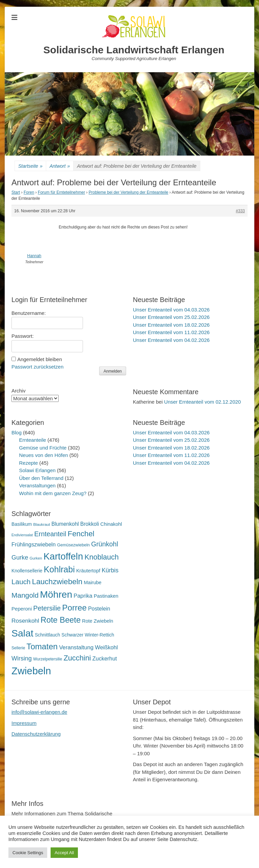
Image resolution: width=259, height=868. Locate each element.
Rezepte (29, 463)
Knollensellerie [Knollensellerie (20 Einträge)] (27, 571)
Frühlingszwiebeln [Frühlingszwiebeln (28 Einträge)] (34, 544)
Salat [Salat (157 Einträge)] (22, 633)
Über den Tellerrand (41, 478)
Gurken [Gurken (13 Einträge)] (36, 558)
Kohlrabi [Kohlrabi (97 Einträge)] (59, 569)
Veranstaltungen (37, 485)
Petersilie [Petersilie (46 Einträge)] (47, 608)
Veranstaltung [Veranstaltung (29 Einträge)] (76, 647)
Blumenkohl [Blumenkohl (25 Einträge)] (65, 524)
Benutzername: (29, 313)
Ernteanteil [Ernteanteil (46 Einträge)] (50, 534)
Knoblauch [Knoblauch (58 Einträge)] (101, 557)
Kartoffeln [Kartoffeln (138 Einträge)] (63, 556)
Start (16, 192)
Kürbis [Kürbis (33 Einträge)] (110, 570)
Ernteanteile (33, 440)
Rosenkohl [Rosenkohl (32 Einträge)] (25, 621)
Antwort (60, 166)
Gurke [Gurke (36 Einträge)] (20, 558)
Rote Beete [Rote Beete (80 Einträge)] (61, 620)
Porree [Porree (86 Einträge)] (74, 608)
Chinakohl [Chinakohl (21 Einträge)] (111, 524)
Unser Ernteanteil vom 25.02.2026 (171, 317)
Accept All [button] (64, 853)
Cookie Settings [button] (28, 853)
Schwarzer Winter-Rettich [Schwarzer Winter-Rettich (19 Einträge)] (88, 635)
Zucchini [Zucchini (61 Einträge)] (77, 658)
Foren (29, 192)
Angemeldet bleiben (40, 359)
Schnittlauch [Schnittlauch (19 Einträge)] (47, 635)
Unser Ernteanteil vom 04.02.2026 (171, 340)
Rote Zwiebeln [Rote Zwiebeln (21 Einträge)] (97, 621)
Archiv (19, 391)
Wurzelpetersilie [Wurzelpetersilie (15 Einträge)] (48, 659)
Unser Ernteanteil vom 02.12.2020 (203, 402)
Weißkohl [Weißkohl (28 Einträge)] (107, 647)
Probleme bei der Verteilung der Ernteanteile (128, 192)
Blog (17, 432)
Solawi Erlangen (37, 470)
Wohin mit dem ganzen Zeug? (53, 493)
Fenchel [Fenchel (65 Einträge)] (81, 534)
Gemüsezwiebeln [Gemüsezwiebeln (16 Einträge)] (73, 545)
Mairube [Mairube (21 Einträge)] (93, 582)
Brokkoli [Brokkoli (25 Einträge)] (90, 524)
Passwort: (23, 336)
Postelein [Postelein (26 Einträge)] (99, 609)
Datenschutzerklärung (36, 734)
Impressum (24, 723)
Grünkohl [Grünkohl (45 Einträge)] (105, 544)
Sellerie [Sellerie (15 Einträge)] (18, 648)
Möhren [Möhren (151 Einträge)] (56, 594)
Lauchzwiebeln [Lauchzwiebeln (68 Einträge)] (57, 582)
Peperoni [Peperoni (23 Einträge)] (22, 609)
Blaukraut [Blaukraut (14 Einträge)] (41, 524)
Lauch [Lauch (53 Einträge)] (21, 582)
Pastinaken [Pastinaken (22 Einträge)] (106, 596)
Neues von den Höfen (44, 455)
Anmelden (113, 371)
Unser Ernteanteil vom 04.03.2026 (171, 310)
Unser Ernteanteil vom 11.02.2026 (171, 332)
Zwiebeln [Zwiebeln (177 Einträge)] (31, 671)
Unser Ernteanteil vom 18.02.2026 (171, 325)
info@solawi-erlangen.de (39, 712)
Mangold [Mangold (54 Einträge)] (25, 595)
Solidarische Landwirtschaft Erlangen (134, 50)
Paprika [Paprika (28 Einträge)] (83, 596)
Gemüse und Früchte (43, 448)
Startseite (30, 166)
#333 (240, 211)
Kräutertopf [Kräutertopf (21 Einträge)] (88, 571)
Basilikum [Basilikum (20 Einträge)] (22, 524)
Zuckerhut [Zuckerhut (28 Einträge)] (105, 658)
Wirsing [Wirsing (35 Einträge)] (22, 658)
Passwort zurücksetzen (37, 367)
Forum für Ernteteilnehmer (61, 192)
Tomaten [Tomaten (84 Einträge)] (42, 646)
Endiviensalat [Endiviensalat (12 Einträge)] (22, 535)
